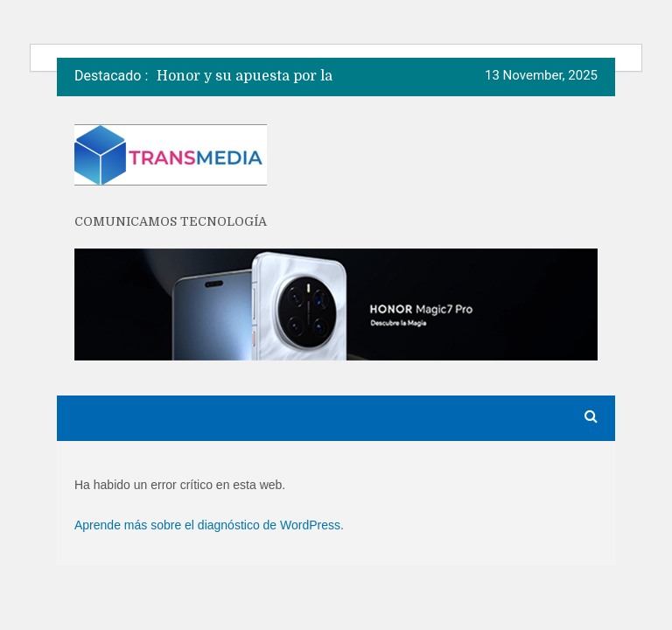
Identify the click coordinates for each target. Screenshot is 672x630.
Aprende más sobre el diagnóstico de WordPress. (209, 525)
